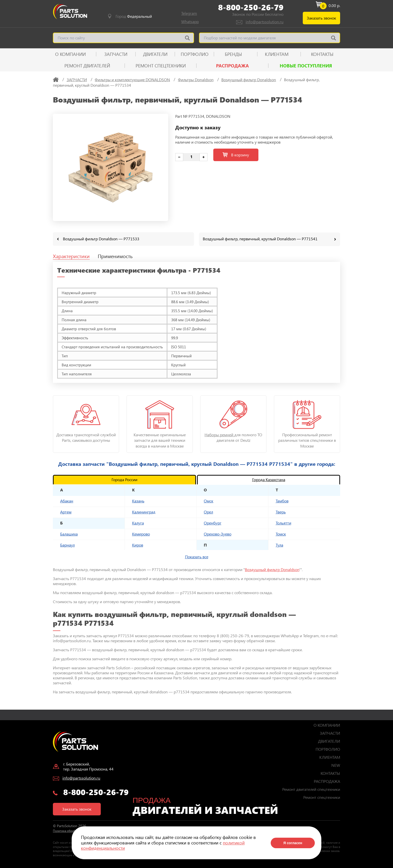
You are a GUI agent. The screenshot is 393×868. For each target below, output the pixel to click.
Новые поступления (306, 66)
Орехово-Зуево (218, 534)
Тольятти (283, 523)
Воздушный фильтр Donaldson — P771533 (101, 239)
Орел (208, 512)
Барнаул (67, 545)
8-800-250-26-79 (251, 7)
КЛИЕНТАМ (277, 54)
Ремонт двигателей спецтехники (311, 789)
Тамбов (282, 501)
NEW (336, 765)
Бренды (233, 54)
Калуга (138, 523)
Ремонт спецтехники (161, 66)
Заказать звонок (321, 18)
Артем (66, 512)
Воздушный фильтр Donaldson (272, 569)
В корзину (236, 155)
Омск (209, 501)
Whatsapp (190, 21)
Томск (281, 534)
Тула (279, 545)
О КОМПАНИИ (70, 54)
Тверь (281, 512)
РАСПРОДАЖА (232, 66)
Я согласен (293, 843)
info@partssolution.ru (265, 22)
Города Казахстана (269, 479)
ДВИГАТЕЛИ (155, 54)
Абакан (67, 501)
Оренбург (213, 523)
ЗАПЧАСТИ (116, 54)
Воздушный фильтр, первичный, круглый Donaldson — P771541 (260, 239)
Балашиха (69, 534)
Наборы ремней (219, 434)
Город (134, 16)
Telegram (189, 13)
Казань (138, 501)
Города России (124, 479)
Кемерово (141, 534)
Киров (138, 545)
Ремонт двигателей (87, 66)
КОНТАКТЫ (322, 54)
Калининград (144, 512)
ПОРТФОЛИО (195, 54)
